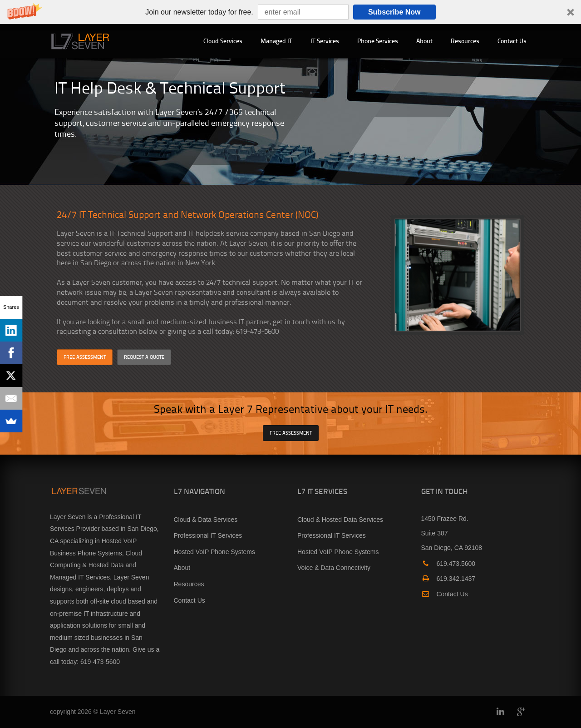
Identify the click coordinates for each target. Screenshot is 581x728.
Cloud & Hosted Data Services (340, 520)
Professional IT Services (208, 535)
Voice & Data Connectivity (334, 568)
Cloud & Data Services (206, 520)
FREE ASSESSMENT (85, 357)
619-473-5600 (100, 662)
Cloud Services (223, 41)
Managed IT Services (80, 577)
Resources (465, 41)
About (424, 41)
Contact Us (512, 41)
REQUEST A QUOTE (144, 357)
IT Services (325, 41)
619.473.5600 (448, 564)
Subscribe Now (394, 12)
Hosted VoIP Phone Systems (215, 552)
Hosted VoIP (119, 541)
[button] (290, 12)
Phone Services (378, 41)
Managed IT (276, 41)
